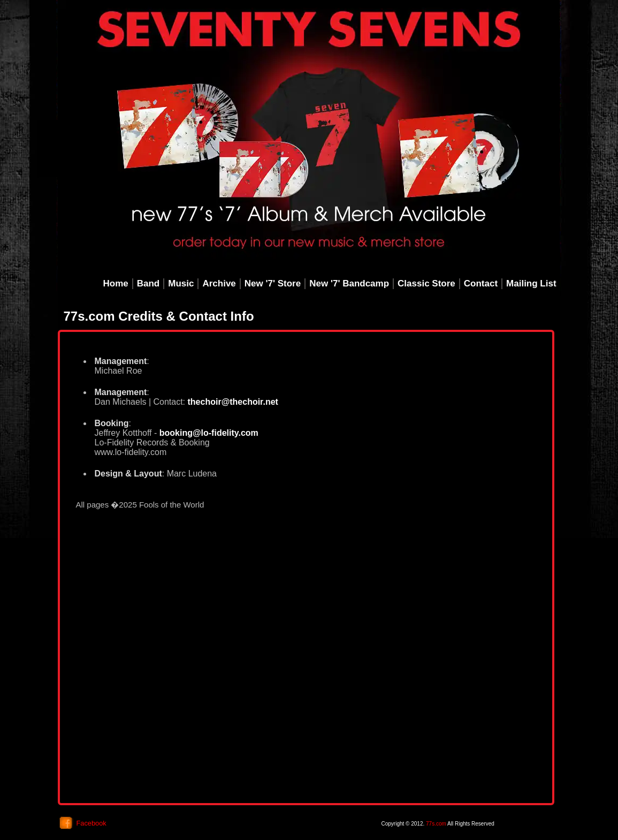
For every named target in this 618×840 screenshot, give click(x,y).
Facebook (91, 823)
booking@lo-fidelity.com (209, 433)
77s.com (436, 824)
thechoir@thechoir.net (232, 402)
